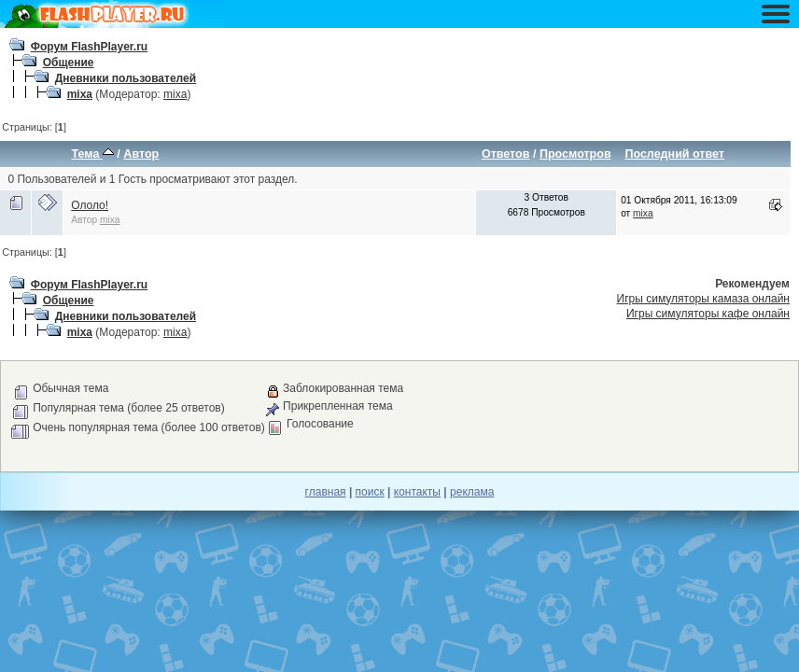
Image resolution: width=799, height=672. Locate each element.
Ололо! (90, 205)
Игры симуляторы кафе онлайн (708, 314)
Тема (93, 154)
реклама (472, 492)
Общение (69, 63)
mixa (80, 94)
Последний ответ (674, 154)
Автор (141, 154)
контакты (417, 492)
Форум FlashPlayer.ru (90, 47)
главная (326, 492)
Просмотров (575, 154)
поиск (370, 492)
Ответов (506, 154)
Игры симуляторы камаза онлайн (703, 299)
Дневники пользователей (126, 78)
